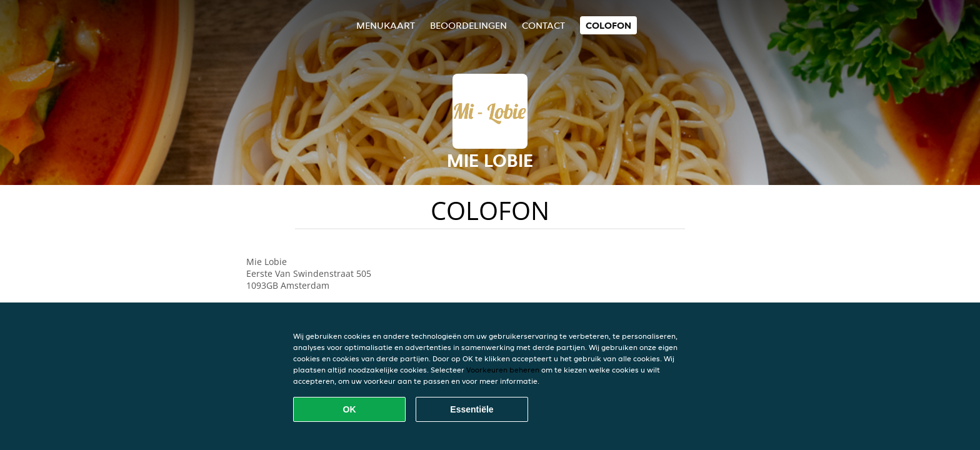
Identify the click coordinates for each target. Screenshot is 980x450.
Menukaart (386, 25)
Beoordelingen (468, 25)
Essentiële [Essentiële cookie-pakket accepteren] (472, 409)
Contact (543, 25)
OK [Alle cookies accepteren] (350, 409)
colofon (608, 25)
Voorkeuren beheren (503, 370)
